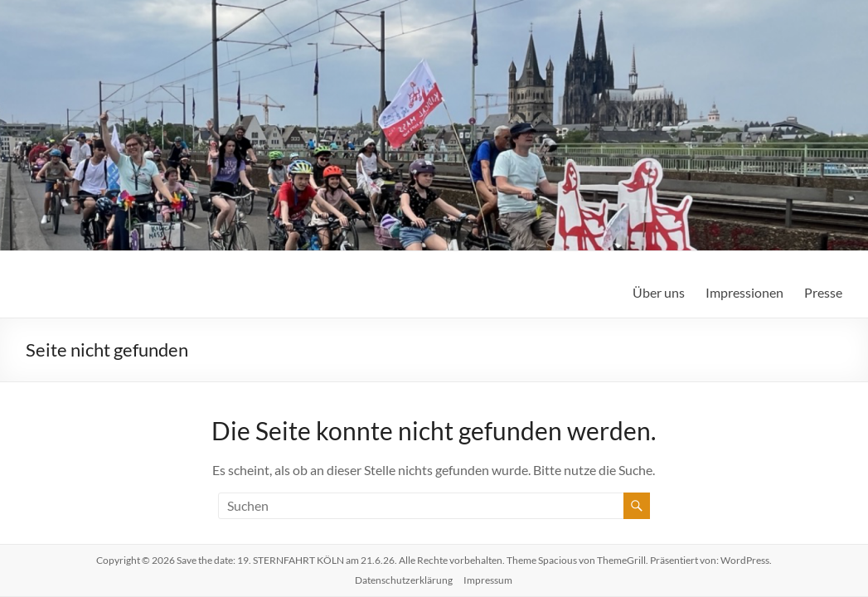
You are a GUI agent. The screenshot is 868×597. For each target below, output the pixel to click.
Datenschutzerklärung (404, 580)
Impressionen (744, 292)
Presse (823, 292)
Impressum (488, 580)
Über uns (659, 292)
